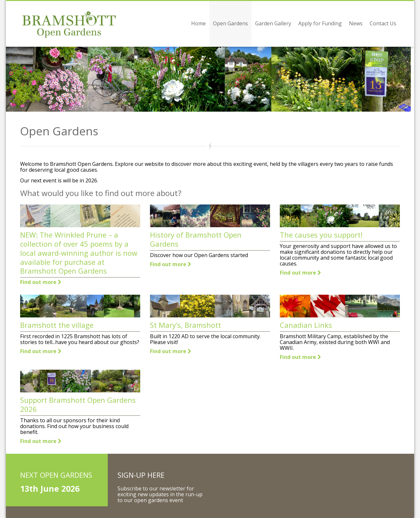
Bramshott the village (57, 325)
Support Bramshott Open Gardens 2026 (78, 404)
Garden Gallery (273, 23)
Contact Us (383, 23)
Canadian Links (306, 325)
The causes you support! (321, 235)
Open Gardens (230, 23)
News (356, 23)
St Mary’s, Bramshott (185, 325)
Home (198, 23)
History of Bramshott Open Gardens (196, 239)
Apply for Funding (320, 23)
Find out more (41, 282)
